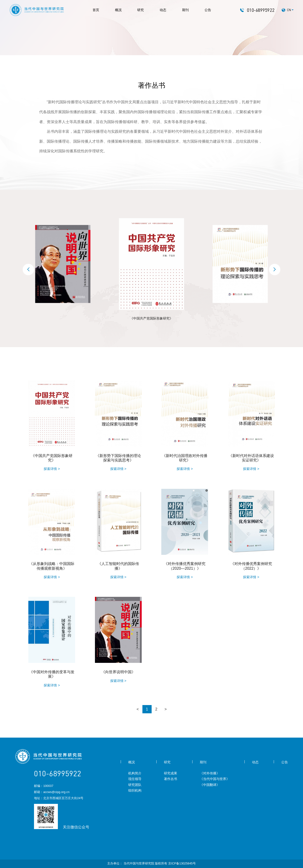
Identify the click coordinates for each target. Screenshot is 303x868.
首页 (96, 10)
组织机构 (135, 790)
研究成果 (171, 773)
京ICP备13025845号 (182, 863)
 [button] (28, 269)
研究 (141, 10)
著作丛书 (171, 779)
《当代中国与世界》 (215, 779)
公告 (208, 10)
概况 (118, 10)
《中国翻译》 (210, 785)
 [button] (275, 269)
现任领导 (135, 779)
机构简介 (135, 773)
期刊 (185, 10)
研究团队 (135, 785)
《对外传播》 (210, 773)
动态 (163, 10)
